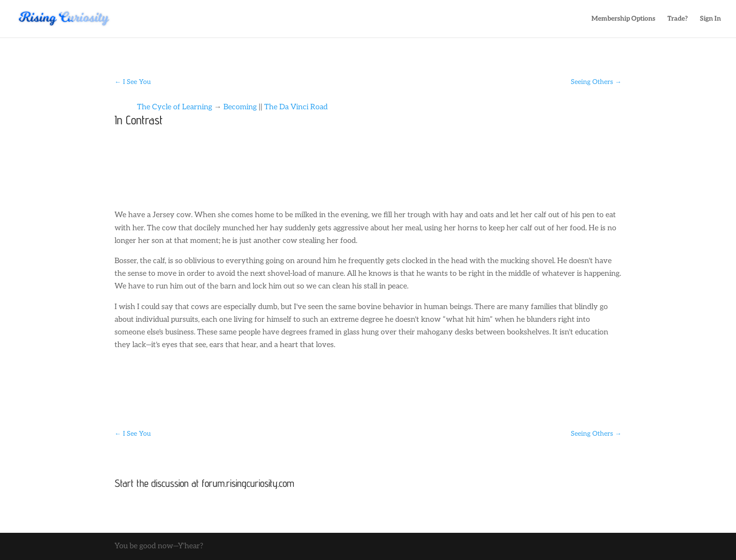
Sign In (710, 19)
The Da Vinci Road (296, 107)
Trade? (678, 19)
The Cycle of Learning (175, 107)
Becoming (240, 107)
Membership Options (623, 19)
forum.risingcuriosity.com (248, 483)
